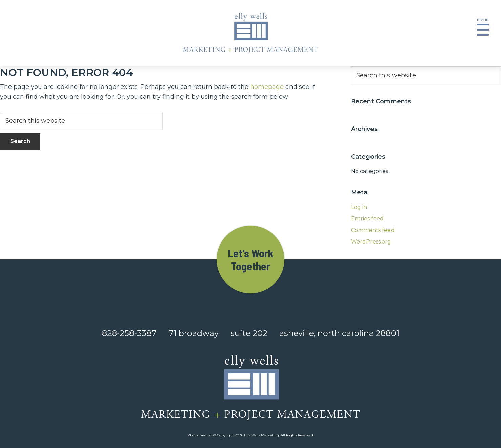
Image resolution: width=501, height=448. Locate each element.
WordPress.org (371, 242)
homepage (267, 87)
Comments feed (373, 230)
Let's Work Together (251, 259)
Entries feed (367, 219)
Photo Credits (199, 435)
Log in (359, 207)
